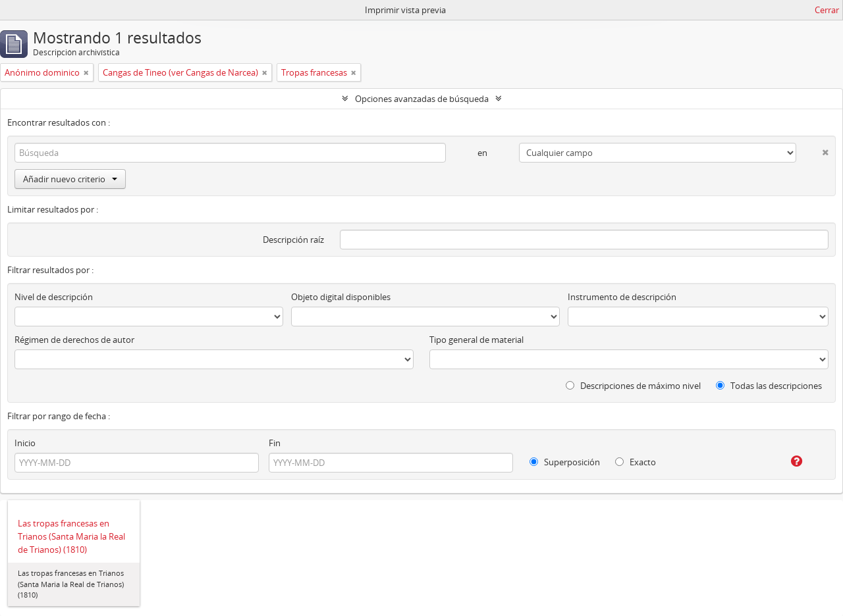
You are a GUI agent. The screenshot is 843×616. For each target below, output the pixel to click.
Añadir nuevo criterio (70, 179)
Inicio (25, 443)
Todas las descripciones (769, 386)
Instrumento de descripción (622, 297)
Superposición (565, 462)
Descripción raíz (293, 240)
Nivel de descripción (54, 297)
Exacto (636, 462)
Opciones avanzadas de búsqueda (422, 99)
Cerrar (827, 10)
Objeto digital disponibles (341, 297)
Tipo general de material (476, 340)
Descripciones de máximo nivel (633, 386)
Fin (275, 443)
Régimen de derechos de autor (74, 340)
